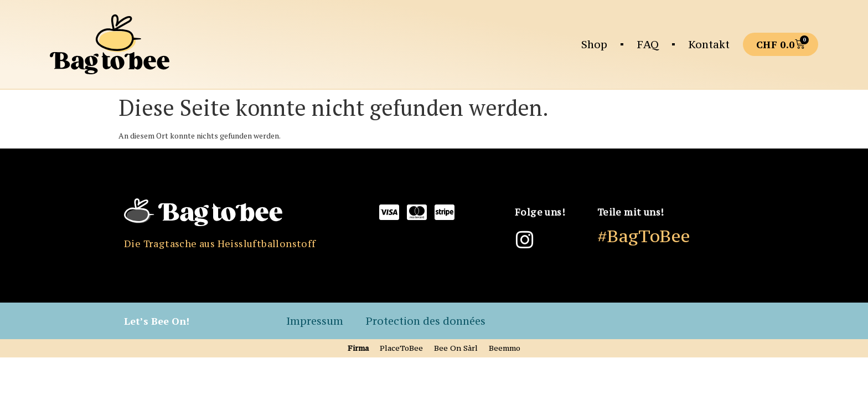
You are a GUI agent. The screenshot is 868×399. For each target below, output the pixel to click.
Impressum (315, 321)
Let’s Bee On (155, 321)
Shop (594, 44)
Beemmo (505, 348)
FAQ (648, 44)
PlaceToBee (401, 348)
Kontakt (709, 44)
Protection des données (425, 321)
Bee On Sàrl (456, 348)
